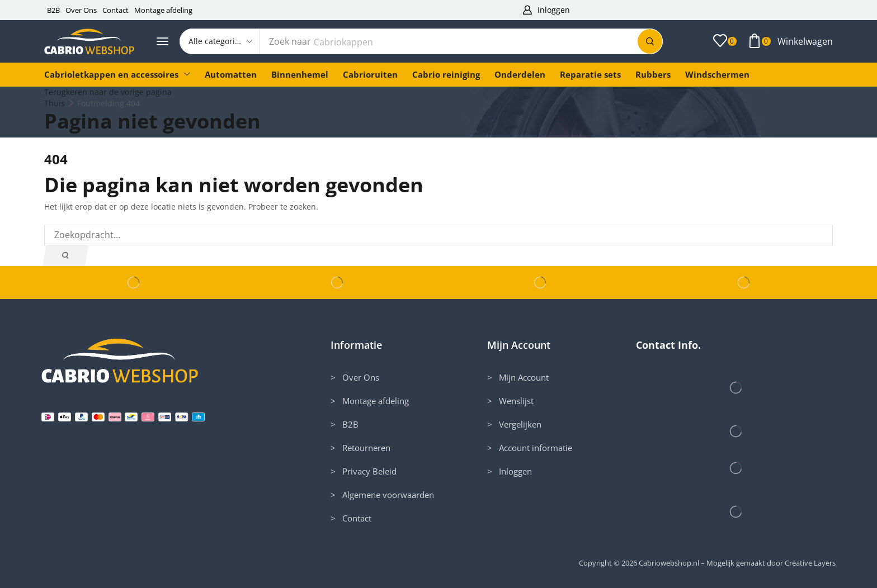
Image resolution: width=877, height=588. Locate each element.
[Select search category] (220, 41)
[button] (546, 10)
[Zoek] (650, 41)
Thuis (55, 103)
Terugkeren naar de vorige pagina (108, 92)
